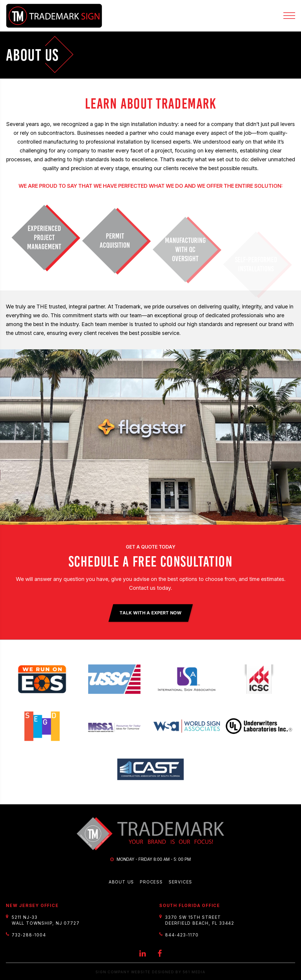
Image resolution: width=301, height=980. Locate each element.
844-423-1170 (182, 934)
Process (151, 881)
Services (180, 881)
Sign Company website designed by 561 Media (150, 972)
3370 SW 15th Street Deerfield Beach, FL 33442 (200, 920)
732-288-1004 (29, 934)
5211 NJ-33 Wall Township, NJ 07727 (46, 920)
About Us (121, 881)
